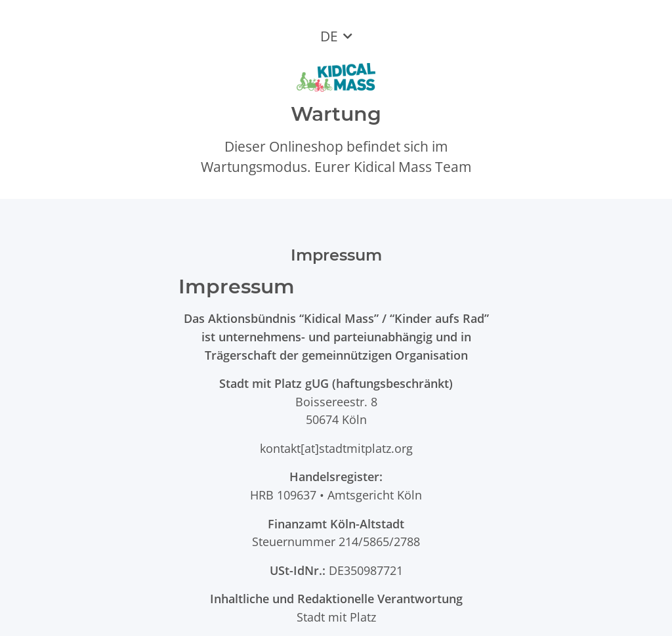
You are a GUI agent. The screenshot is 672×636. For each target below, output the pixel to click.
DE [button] (329, 36)
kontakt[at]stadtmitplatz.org (336, 448)
